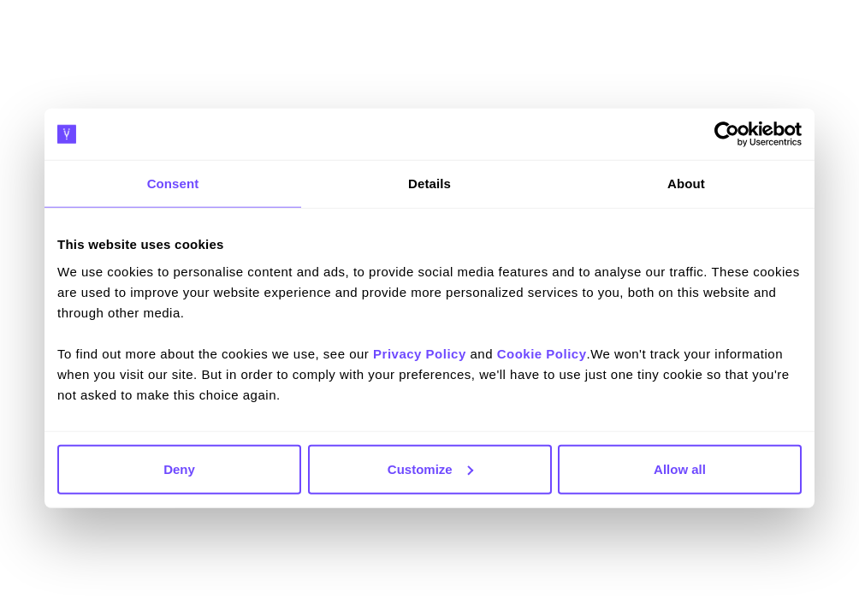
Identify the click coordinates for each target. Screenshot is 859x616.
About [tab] (686, 184)
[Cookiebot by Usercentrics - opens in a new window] (727, 134)
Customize (430, 468)
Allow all (680, 468)
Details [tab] (429, 184)
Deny (179, 468)
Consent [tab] (173, 184)
